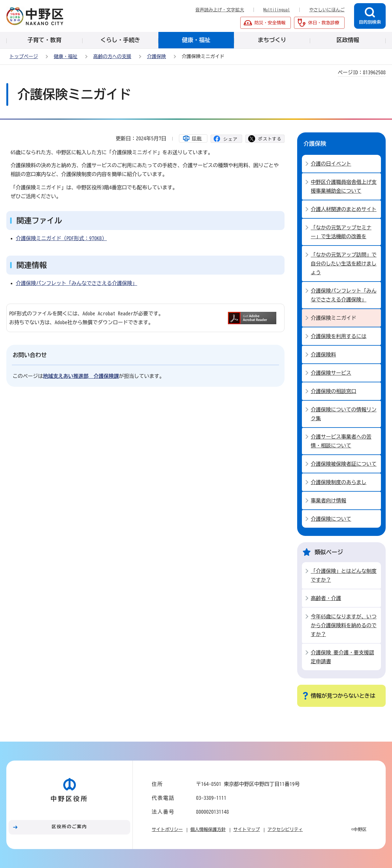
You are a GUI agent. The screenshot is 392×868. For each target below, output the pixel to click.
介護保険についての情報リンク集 (344, 414)
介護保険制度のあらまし (339, 482)
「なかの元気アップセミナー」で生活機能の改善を (341, 232)
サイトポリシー (167, 829)
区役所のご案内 (70, 827)
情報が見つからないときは (343, 696)
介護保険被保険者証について (344, 464)
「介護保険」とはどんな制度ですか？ (344, 575)
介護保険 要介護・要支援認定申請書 (342, 657)
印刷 (197, 138)
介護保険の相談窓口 (334, 391)
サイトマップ (247, 829)
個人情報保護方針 (208, 829)
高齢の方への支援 (112, 56)
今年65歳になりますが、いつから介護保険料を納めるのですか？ (344, 625)
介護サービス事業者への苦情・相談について (341, 441)
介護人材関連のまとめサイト (344, 209)
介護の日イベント (331, 164)
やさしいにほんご (327, 10)
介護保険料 (323, 355)
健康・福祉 (66, 56)
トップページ (24, 56)
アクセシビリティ (285, 829)
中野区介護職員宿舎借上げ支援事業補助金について (344, 186)
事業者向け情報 (328, 501)
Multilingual (277, 10)
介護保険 (156, 56)
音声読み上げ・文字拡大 (220, 10)
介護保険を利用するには (339, 336)
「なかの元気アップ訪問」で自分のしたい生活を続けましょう (344, 264)
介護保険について (331, 519)
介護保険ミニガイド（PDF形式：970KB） (61, 238)
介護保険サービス (331, 373)
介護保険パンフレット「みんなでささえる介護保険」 (77, 283)
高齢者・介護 (326, 598)
